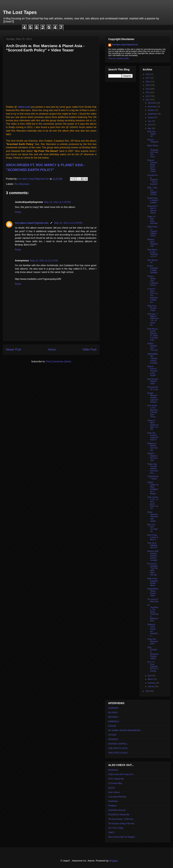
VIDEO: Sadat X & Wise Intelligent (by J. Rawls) (153, 488)
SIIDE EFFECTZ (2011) (118, 753)
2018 (148, 74)
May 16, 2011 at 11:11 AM (44, 260)
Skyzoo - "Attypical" (153, 141)
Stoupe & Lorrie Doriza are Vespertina (153, 630)
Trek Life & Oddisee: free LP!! (152, 545)
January (151, 686)
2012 (148, 96)
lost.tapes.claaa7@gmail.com (32, 223)
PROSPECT (113, 739)
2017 (148, 78)
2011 (148, 100)
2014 (148, 89)
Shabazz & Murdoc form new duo (153, 447)
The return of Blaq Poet (153, 600)
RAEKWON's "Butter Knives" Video (153, 592)
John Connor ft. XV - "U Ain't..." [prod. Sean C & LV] (153, 503)
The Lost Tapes (20, 12)
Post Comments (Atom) (59, 361)
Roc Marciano (22, 184)
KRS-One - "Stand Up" (152, 134)
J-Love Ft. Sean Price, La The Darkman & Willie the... (153, 296)
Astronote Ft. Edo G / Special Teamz (153, 209)
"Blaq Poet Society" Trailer (152, 308)
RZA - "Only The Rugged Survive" (152, 191)
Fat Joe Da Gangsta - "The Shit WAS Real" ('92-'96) (153, 569)
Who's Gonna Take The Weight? (122, 837)
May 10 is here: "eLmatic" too (153, 528)
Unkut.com (24, 107)
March (151, 679)
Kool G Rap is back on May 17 (153, 537)
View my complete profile (119, 58)
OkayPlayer (113, 801)
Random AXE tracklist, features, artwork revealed (153, 556)
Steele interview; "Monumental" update (153, 517)
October (151, 110)
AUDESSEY (113, 708)
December (152, 103)
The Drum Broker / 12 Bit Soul (121, 819)
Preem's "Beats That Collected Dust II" (153, 281)
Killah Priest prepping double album (152, 582)
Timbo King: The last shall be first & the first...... (153, 469)
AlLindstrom (113, 770)
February (152, 683)
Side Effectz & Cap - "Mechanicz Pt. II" (153, 253)
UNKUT (111, 833)
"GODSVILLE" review (153, 478)
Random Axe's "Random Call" (153, 243)
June (150, 125)
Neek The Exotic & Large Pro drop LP (153, 436)
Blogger (113, 861)
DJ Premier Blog (115, 783)
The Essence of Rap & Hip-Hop (121, 824)
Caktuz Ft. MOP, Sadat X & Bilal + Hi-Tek (153, 425)
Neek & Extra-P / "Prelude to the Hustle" (152, 371)
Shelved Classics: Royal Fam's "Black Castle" (152, 166)
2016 (148, 82)
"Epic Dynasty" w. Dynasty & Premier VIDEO (153, 653)
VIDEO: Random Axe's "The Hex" (153, 347)
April (150, 676)
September (153, 114)
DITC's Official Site (116, 779)
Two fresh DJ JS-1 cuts (153, 388)
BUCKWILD (113, 717)
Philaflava (112, 806)
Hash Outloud (114, 792)
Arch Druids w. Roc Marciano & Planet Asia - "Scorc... (153, 411)
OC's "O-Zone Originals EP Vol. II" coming (153, 667)
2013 (148, 92)
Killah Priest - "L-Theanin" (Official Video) (153, 231)
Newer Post (13, 350)
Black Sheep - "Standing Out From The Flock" (153, 151)
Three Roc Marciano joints (153, 641)
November (152, 107)
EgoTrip (112, 788)
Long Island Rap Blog (117, 797)
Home (52, 350)
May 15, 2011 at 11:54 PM (68, 223)
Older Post (89, 350)
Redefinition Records (117, 810)
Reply (18, 212)
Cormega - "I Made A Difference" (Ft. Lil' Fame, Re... (153, 320)
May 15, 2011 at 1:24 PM (57, 202)
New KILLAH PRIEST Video (153, 381)
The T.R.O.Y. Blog (116, 828)
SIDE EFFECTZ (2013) (118, 748)
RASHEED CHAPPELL (118, 744)
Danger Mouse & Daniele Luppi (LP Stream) (153, 398)
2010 (148, 691)
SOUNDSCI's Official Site (119, 815)
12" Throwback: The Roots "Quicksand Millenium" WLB (153, 613)
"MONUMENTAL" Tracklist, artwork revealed (153, 358)
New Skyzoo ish (153, 261)
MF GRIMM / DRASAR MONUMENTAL (125, 730)
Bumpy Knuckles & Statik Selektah (153, 269)
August (151, 117)
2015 (148, 85)
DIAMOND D (114, 722)
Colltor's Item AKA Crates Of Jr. (121, 774)
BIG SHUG (113, 713)
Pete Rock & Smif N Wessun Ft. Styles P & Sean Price (153, 334)
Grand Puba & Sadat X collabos (153, 200)
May (150, 128)
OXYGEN (112, 735)
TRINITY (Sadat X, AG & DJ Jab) (153, 457)
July (150, 121)
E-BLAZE (112, 726)
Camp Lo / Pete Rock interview (152, 220)
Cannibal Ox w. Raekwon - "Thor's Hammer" (153, 180)
